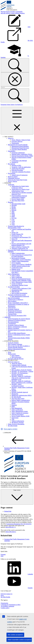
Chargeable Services (14, 178)
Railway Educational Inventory (17, 349)
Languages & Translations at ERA (11, 605)
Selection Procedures (18, 415)
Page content (17, 497)
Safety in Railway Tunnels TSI (20, 247)
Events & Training (13, 343)
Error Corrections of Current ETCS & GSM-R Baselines (22, 256)
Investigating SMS (17, 290)
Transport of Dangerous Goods (17, 295)
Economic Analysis (13, 309)
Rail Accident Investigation (19, 293)
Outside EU (15, 162)
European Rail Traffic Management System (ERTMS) (18, 448)
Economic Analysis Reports (16, 325)
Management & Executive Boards (18, 145)
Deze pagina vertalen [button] (11, 429)
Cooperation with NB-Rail (19, 161)
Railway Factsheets (13, 328)
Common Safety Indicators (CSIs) (21, 288)
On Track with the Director (16, 359)
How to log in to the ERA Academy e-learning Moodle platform (19, 347)
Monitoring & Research (15, 311)
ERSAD (14, 210)
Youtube (17, 588)
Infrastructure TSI (17, 236)
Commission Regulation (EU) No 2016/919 (19, 524)
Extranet (3, 554)
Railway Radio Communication (21, 400)
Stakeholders (12, 151)
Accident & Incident (14, 287)
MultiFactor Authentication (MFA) (22, 395)
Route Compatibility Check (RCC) (18, 303)
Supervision (15, 418)
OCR (13, 223)
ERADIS (14, 205)
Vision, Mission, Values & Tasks (21, 140)
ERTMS (14, 391)
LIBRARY (7, 317)
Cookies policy (5, 608)
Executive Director (17, 141)
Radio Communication (18, 253)
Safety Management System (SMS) (22, 282)
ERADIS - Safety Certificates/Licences (18, 385)
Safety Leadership (17, 277)
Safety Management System (20, 411)
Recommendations (13, 322)
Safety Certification (17, 410)
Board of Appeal (13, 177)
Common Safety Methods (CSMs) (21, 280)
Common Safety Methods (19, 365)
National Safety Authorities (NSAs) (22, 154)
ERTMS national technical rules (21, 266)
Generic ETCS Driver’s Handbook (21, 264)
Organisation (15, 143)
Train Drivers (12, 308)
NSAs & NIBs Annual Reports (17, 333)
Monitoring (15, 394)
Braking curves (16, 269)
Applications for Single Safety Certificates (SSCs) (20, 187)
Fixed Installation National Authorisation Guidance (19, 197)
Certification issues (17, 268)
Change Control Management (20, 261)
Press (2, 595)
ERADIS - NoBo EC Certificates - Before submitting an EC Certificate (22, 382)
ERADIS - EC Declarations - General (22, 371)
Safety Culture (16, 276)
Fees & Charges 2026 (18, 199)
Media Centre (12, 354)
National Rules (12, 314)
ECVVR (14, 218)
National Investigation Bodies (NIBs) (22, 156)
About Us (11, 138)
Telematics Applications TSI (20, 248)
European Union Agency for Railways (12, 105)
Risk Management (17, 408)
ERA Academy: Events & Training (21, 370)
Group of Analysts (17, 284)
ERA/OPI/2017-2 (11, 527)
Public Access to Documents (16, 424)
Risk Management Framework (20, 296)
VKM (13, 215)
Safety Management (14, 274)
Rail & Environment (14, 298)
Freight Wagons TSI (17, 234)
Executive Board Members (19, 149)
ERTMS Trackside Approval (20, 392)
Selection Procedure (17, 170)
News (10, 352)
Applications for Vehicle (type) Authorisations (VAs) (20, 190)
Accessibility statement (7, 606)
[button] (2, 429)
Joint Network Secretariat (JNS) (17, 316)
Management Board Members (20, 146)
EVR (13, 220)
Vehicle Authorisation (18, 421)
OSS (2, 556)
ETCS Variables (16, 263)
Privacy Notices (13, 181)
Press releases (15, 355)
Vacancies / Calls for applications (21, 167)
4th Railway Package (18, 423)
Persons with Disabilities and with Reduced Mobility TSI (21, 244)
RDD (13, 213)
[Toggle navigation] (17, 121)
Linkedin (17, 574)
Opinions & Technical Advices (17, 320)
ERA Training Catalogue (15, 344)
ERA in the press (16, 357)
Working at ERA (16, 165)
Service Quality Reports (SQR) (21, 416)
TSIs (13, 419)
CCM (13, 221)
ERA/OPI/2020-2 (11, 532)
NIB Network (15, 292)
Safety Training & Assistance (20, 413)
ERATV (14, 209)
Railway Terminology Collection (17, 327)
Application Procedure (18, 169)
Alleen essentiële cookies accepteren (20, 640)
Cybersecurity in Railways (16, 300)
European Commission (18, 153)
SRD (13, 212)
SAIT (13, 224)
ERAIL (14, 207)
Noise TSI (14, 239)
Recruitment (11, 164)
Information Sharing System (20, 285)
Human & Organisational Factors (21, 279)
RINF (13, 217)
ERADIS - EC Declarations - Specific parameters (20, 374)
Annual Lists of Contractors (20, 175)
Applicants (11, 185)
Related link (8, 511)
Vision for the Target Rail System (18, 180)
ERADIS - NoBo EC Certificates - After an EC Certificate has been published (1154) (21, 378)
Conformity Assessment (15, 312)
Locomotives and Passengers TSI (21, 237)
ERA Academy (12, 301)
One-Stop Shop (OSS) (18, 201)
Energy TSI (15, 232)
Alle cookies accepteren (15, 635)
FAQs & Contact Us (14, 362)
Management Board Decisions (20, 148)
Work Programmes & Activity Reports (19, 319)
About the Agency (17, 363)
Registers (11, 202)
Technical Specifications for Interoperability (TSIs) (16, 227)
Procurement (12, 173)
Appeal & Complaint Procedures (21, 172)
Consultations (12, 324)
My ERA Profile (16, 397)
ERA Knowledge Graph (18, 204)
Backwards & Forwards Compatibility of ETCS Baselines (21, 259)
